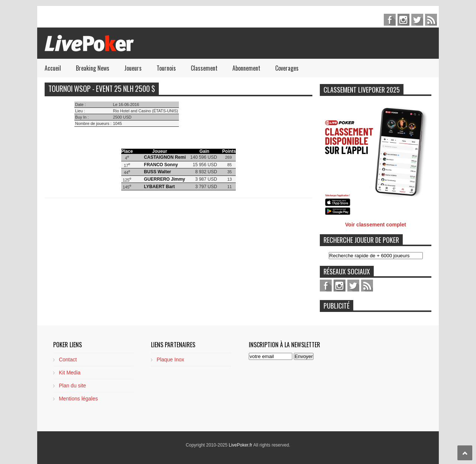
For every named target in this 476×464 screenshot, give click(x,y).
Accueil (53, 68)
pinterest (403, 20)
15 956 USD (205, 165)
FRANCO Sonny (161, 165)
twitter (417, 20)
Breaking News (93, 68)
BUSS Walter (157, 172)
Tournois (166, 68)
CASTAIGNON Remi (165, 157)
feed (431, 20)
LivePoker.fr (241, 445)
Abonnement (246, 68)
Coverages (287, 68)
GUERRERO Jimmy (165, 179)
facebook (390, 20)
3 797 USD (206, 187)
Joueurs (133, 68)
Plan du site (72, 386)
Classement (204, 68)
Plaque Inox (170, 360)
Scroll (465, 453)
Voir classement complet (376, 225)
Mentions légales (78, 399)
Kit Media (70, 373)
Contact (68, 360)
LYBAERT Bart (159, 187)
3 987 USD (206, 179)
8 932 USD (206, 172)
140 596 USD (204, 157)
